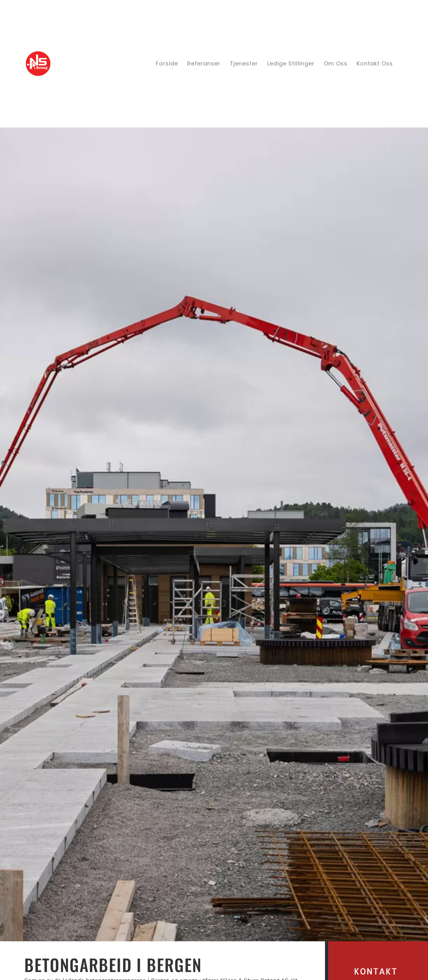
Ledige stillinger (291, 63)
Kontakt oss (375, 63)
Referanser (204, 63)
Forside (167, 63)
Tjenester (244, 63)
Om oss (336, 63)
